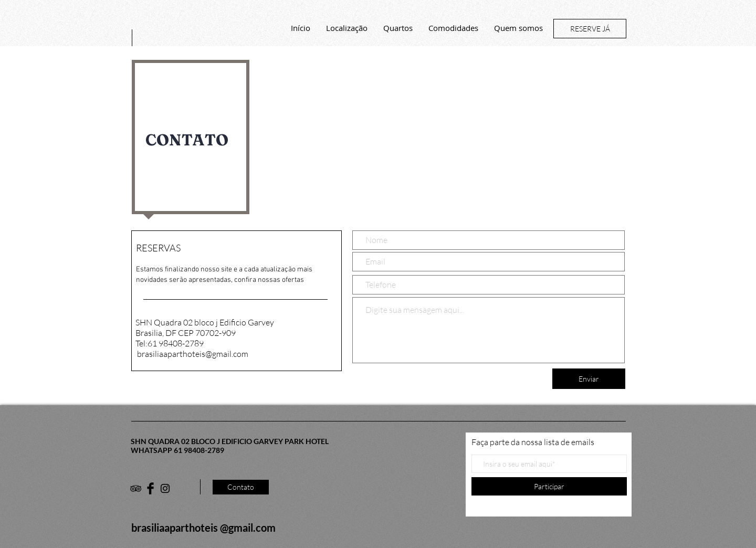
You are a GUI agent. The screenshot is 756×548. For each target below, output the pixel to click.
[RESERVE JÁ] (590, 29)
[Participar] (549, 486)
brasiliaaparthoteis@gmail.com (193, 354)
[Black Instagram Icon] (165, 488)
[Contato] (241, 487)
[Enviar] (589, 379)
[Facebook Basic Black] (150, 488)
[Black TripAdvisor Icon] (136, 488)
